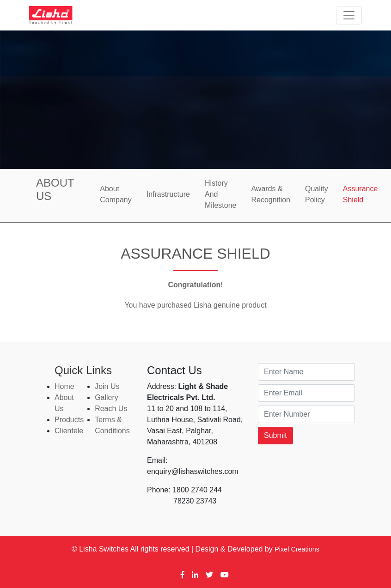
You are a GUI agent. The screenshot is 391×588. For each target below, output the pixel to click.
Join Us (107, 386)
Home (64, 386)
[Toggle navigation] (349, 15)
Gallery (107, 397)
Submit (275, 435)
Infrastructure (168, 194)
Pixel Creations (297, 549)
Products (69, 420)
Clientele (69, 431)
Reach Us (111, 409)
